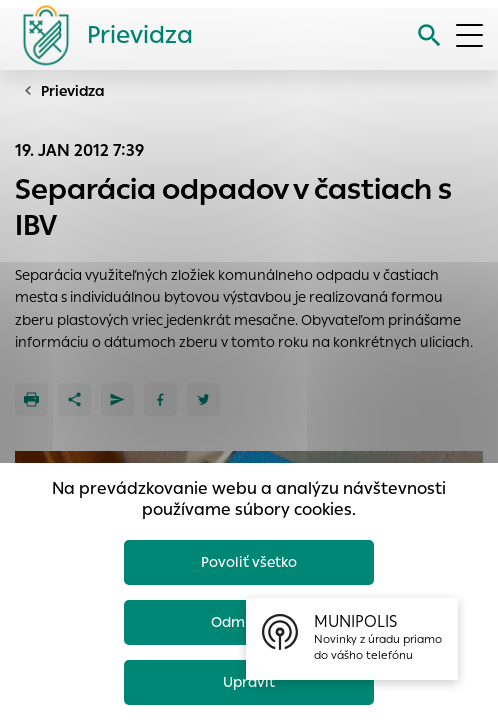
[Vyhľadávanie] (429, 35)
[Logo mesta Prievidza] (100, 35)
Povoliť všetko (249, 562)
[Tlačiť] (31, 399)
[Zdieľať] (74, 399)
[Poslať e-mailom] (117, 399)
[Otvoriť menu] (469, 35)
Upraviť (249, 682)
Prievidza (73, 91)
